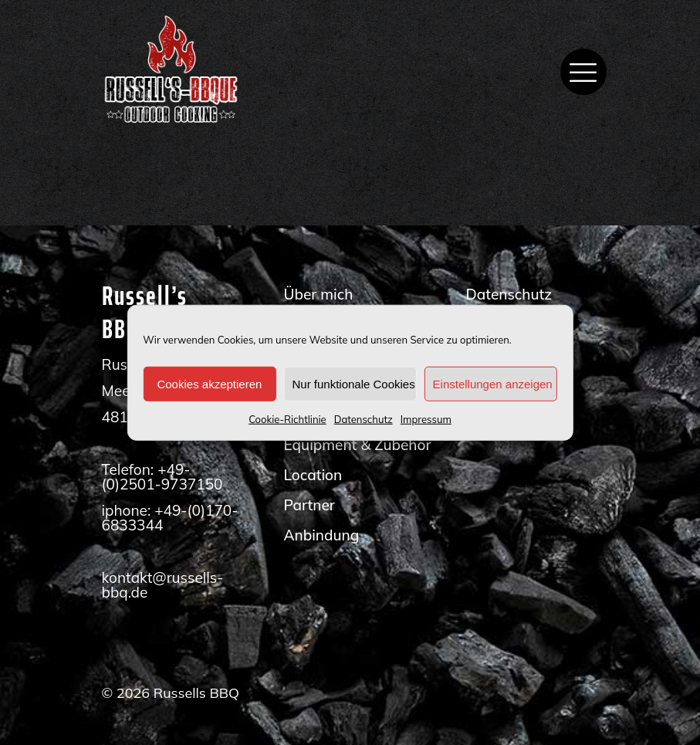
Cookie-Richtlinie (287, 419)
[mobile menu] (583, 72)
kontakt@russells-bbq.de (163, 585)
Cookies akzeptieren (209, 383)
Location (313, 475)
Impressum (426, 419)
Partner (309, 505)
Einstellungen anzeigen (493, 383)
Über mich (318, 294)
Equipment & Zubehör (357, 445)
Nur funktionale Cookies (353, 383)
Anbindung (321, 535)
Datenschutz (364, 419)
